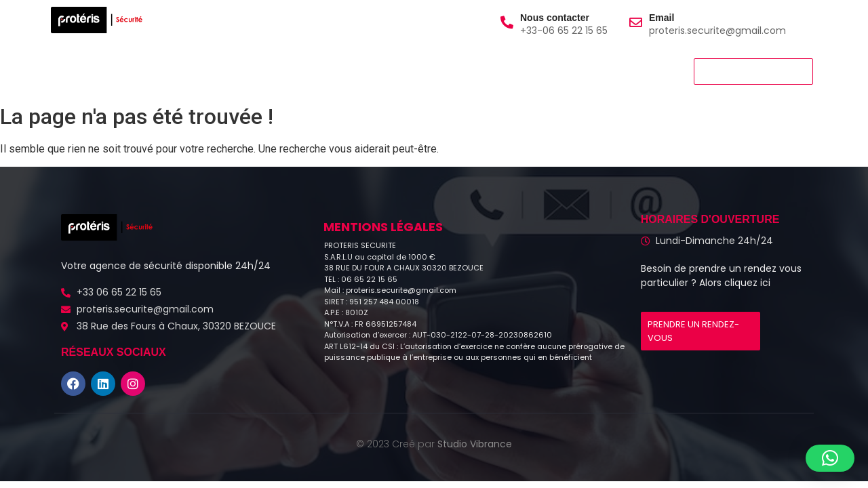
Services (208, 71)
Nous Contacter (387, 71)
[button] (830, 458)
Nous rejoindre (288, 71)
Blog (462, 71)
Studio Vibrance (475, 444)
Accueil (77, 71)
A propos (141, 71)
